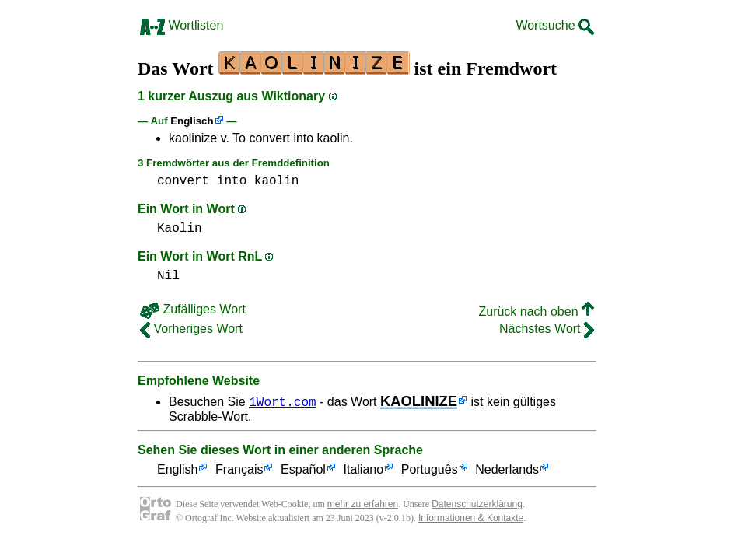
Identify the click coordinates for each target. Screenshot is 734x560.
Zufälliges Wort (193, 309)
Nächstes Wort (547, 329)
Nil (168, 276)
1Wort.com (282, 401)
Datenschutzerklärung (477, 504)
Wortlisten (182, 25)
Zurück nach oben (536, 311)
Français (239, 470)
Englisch (192, 121)
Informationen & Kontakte (471, 518)
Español (303, 470)
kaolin (277, 181)
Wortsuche (555, 25)
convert (183, 181)
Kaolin (180, 229)
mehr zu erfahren (363, 504)
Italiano (364, 470)
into (232, 181)
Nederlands (507, 470)
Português (430, 470)
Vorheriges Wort (191, 329)
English (177, 470)
